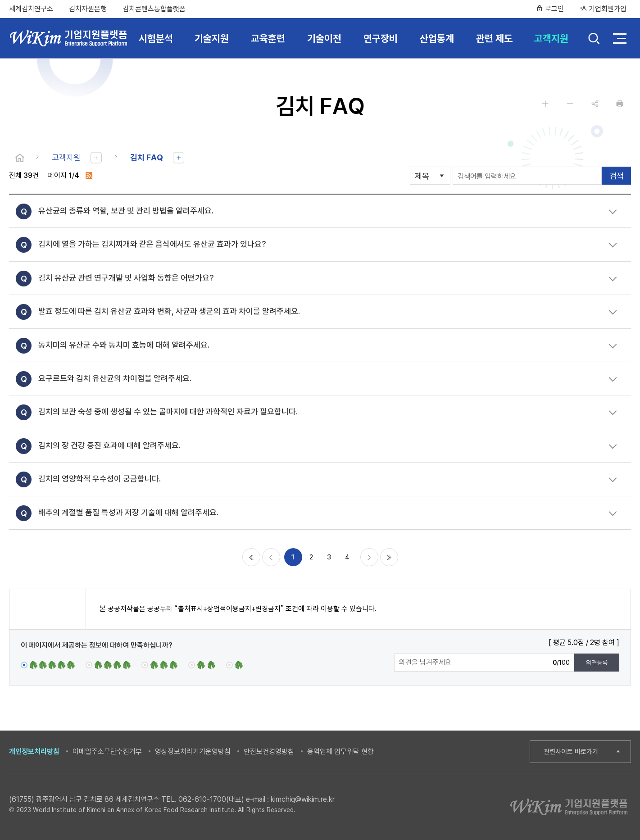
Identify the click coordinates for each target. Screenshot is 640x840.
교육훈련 (268, 38)
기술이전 (324, 38)
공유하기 (595, 104)
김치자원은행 (88, 9)
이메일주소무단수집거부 (107, 751)
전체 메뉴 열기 (620, 38)
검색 (594, 39)
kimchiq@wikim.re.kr (303, 799)
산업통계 (437, 38)
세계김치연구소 (31, 9)
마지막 (389, 557)
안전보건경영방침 (269, 751)
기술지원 (212, 38)
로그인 (550, 9)
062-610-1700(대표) (211, 799)
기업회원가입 (603, 9)
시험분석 (156, 38)
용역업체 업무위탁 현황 (340, 751)
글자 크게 (545, 104)
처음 (251, 557)
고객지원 (551, 38)
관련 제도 (494, 38)
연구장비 (381, 38)
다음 (369, 557)
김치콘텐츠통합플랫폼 (154, 9)
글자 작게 (570, 104)
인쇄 (620, 104)
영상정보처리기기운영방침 (193, 751)
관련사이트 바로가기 (571, 752)
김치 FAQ (147, 157)
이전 (271, 557)
